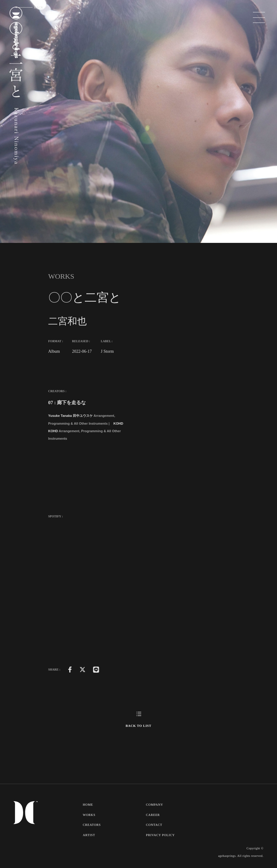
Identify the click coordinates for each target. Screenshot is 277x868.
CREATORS (92, 824)
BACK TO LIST (138, 726)
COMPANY (155, 804)
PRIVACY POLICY (161, 834)
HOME (88, 804)
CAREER (153, 814)
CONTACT (155, 824)
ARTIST (89, 834)
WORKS (89, 814)
